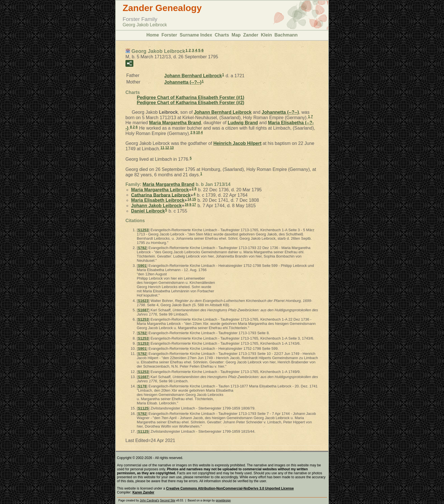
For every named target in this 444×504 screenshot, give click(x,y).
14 (189, 199)
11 (162, 148)
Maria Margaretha (175, 123)
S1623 (143, 301)
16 (186, 205)
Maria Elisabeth (158, 200)
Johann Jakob (156, 206)
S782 (142, 248)
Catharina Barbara (161, 195)
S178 (142, 386)
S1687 (143, 310)
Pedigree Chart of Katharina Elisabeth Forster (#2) (191, 103)
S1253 (143, 230)
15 (194, 199)
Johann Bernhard (193, 76)
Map (236, 35)
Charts (222, 35)
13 (172, 148)
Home (153, 35)
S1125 (143, 408)
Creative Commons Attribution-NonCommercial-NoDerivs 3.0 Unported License (230, 488)
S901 (142, 266)
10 (198, 132)
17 (194, 205)
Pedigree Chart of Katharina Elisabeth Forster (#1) (191, 97)
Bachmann (286, 35)
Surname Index (196, 35)
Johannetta (183, 82)
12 (167, 148)
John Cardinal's (150, 500)
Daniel (148, 211)
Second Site (168, 500)
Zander (251, 35)
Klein (266, 35)
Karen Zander (143, 492)
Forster (169, 35)
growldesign (223, 500)
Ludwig (243, 123)
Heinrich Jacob (237, 143)
